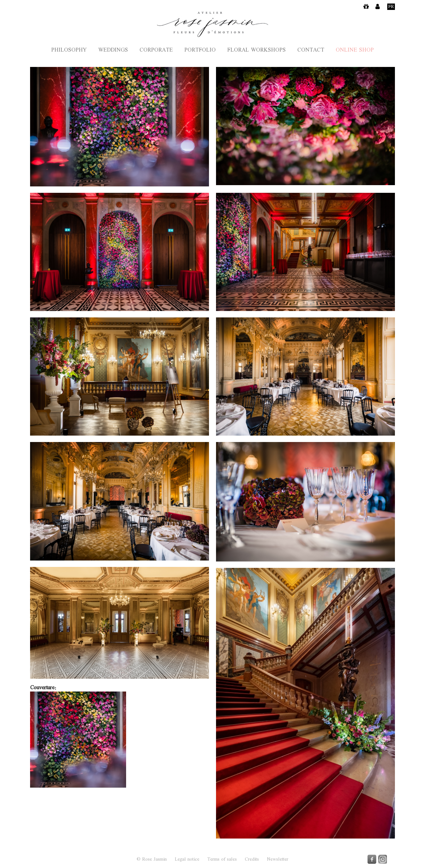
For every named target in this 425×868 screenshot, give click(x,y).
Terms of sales (222, 860)
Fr (391, 7)
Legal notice (187, 860)
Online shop (355, 51)
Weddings (113, 51)
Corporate (156, 51)
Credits (252, 860)
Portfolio (200, 51)
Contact (311, 51)
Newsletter (278, 860)
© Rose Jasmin (152, 860)
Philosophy (69, 51)
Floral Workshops (257, 51)
